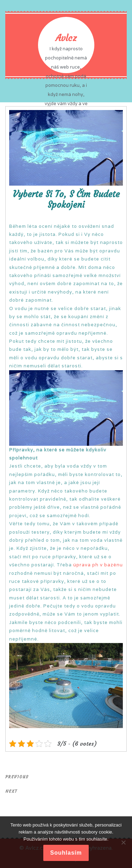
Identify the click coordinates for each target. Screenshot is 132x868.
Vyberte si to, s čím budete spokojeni (66, 200)
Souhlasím (66, 853)
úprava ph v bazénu (98, 565)
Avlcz (66, 38)
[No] (123, 842)
